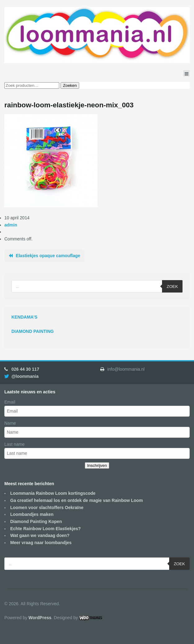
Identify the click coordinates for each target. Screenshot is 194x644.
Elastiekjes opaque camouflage (48, 256)
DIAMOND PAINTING (33, 331)
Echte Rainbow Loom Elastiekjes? (45, 529)
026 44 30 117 (25, 369)
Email (10, 402)
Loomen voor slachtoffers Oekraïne (47, 508)
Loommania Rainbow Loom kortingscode (53, 493)
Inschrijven (97, 465)
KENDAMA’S (25, 317)
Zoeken (70, 85)
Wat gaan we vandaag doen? (40, 535)
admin (11, 225)
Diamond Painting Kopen (36, 521)
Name (10, 423)
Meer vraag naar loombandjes (41, 543)
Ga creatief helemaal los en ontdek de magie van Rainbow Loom (77, 500)
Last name (14, 444)
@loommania (25, 376)
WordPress (40, 618)
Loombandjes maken (32, 514)
